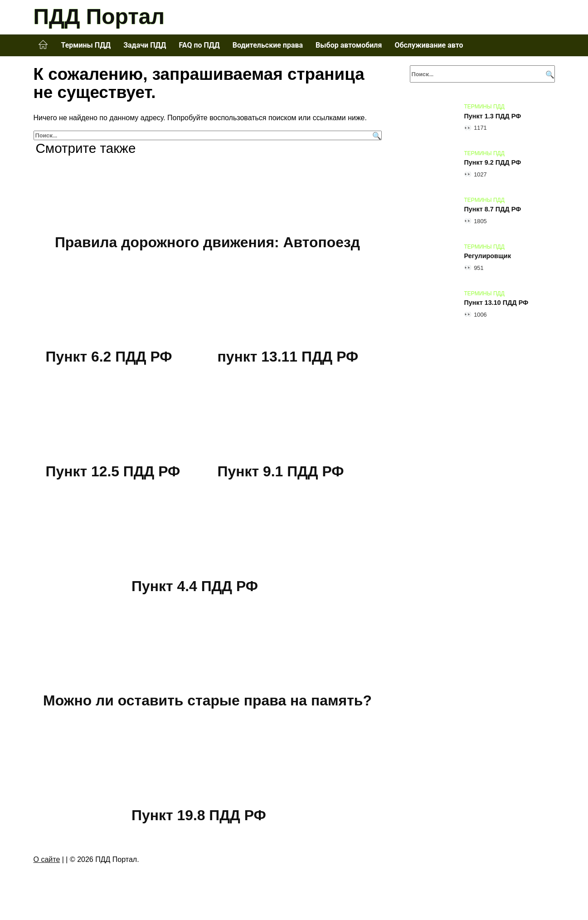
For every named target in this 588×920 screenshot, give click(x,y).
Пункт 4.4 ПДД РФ (195, 586)
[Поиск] (376, 135)
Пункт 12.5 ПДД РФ (113, 471)
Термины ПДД (86, 45)
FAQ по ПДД (199, 45)
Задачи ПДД (145, 45)
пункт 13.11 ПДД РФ (288, 357)
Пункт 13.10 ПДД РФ (496, 303)
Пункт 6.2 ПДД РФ (109, 357)
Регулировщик (488, 256)
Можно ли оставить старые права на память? (207, 700)
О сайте (47, 859)
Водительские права (268, 45)
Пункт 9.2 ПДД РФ (493, 163)
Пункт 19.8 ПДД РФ (199, 815)
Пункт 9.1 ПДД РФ (281, 471)
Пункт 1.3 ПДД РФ (493, 116)
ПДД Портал (99, 17)
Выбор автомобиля (349, 45)
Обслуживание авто (429, 45)
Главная (43, 45)
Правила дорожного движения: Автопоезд (207, 242)
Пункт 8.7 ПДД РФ (493, 210)
